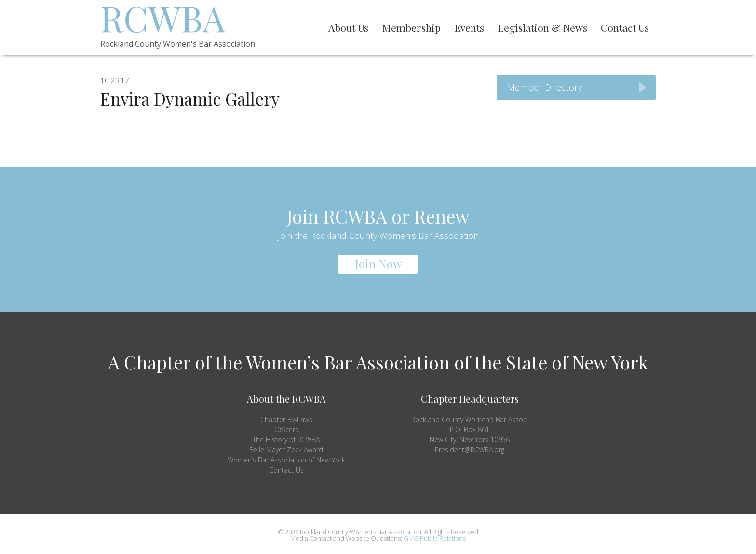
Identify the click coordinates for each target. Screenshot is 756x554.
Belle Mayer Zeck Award (286, 450)
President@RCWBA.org (470, 450)
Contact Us (286, 470)
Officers (286, 429)
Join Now (378, 264)
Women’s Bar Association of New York (286, 460)
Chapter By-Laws (286, 419)
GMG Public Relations (435, 538)
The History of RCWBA (286, 440)
